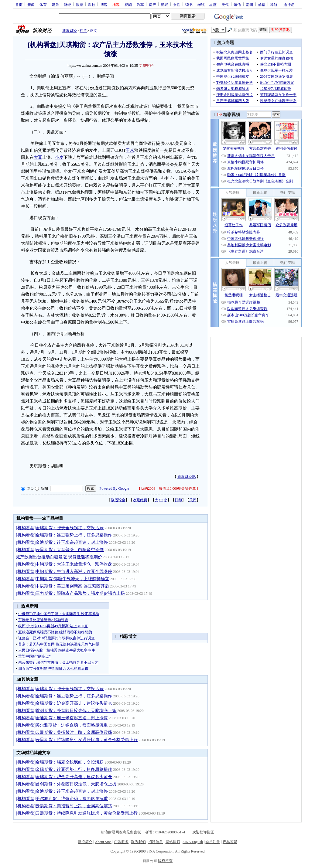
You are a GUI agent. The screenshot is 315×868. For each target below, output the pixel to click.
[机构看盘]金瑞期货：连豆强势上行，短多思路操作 (64, 535)
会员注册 (213, 842)
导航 (274, 5)
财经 (67, 5)
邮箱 (262, 5)
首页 (19, 5)
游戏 (165, 5)
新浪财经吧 (187, 477)
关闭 (193, 500)
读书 (189, 5)
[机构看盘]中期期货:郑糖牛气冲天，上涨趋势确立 (62, 579)
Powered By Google (114, 488)
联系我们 (139, 842)
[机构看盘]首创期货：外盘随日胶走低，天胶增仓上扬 (66, 711)
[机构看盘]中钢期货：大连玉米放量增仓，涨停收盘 (64, 564)
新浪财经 (70, 31)
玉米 (130, 150)
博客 (104, 5)
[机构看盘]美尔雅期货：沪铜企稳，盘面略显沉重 (62, 725)
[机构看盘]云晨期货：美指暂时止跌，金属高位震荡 (64, 732)
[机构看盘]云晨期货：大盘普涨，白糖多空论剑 (60, 550)
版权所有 (165, 861)
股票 (80, 5)
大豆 (38, 157)
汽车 (140, 5)
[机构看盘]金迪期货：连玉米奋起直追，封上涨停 (62, 542)
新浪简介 (85, 842)
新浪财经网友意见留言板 (121, 832)
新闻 (31, 5)
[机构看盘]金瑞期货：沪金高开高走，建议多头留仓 (64, 703)
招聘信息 (156, 842)
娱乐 (55, 5)
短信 (237, 5)
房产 (152, 5)
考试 (201, 5)
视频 (128, 5)
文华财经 (146, 66)
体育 (43, 5)
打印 (178, 500)
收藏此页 (140, 500)
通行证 (289, 5)
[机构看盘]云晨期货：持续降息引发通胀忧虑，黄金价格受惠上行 (77, 740)
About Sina (103, 842)
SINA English (193, 842)
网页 (30, 488)
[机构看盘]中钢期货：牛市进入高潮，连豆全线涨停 (64, 572)
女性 (177, 5)
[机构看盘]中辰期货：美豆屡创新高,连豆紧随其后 (62, 586)
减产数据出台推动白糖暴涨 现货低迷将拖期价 (59, 557)
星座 (213, 5)
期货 (83, 31)
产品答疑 (230, 842)
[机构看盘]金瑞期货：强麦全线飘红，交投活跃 (60, 528)
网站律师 (173, 842)
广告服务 (121, 842)
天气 (225, 5)
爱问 (249, 5)
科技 (92, 5)
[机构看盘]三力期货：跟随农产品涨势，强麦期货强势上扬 (70, 593)
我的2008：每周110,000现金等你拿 (168, 488)
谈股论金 (118, 500)
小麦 (59, 157)
